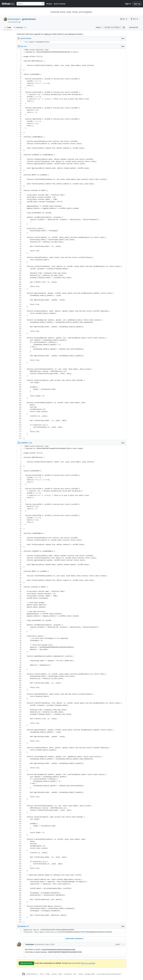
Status (60, 974)
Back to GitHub (60, 4)
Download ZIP (134, 27)
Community (68, 974)
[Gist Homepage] (8, 4)
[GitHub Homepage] (23, 974)
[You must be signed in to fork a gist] (135, 19)
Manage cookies (90, 974)
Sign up (137, 4)
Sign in (128, 4)
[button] (124, 27)
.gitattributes (29, 19)
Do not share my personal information (109, 974)
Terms (42, 974)
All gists (49, 4)
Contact (81, 974)
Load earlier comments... (75, 938)
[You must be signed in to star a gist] (124, 19)
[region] (71, 42)
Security (54, 974)
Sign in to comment (88, 963)
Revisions (20, 27)
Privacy (48, 974)
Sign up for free (26, 963)
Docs (75, 974)
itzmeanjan (14, 19)
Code (8, 27)
